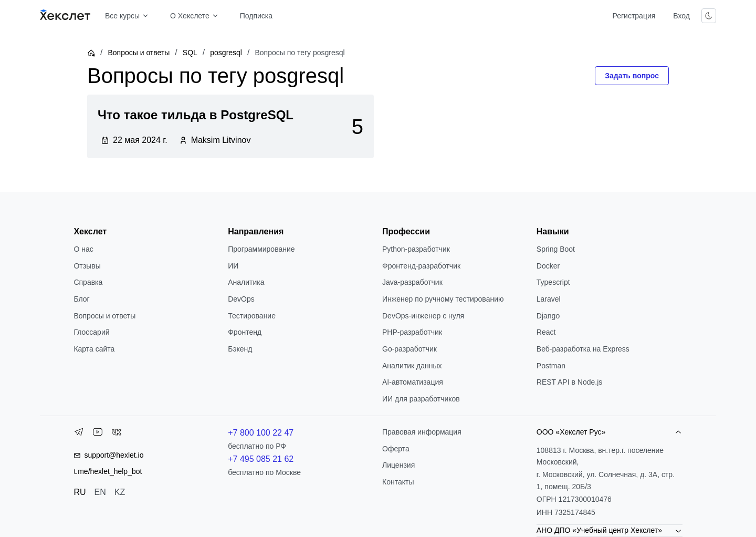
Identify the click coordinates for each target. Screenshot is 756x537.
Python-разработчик (416, 249)
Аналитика (246, 282)
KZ (120, 492)
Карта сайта (94, 349)
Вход (681, 16)
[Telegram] (79, 434)
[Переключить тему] (709, 16)
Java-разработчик (412, 282)
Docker (548, 266)
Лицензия (398, 465)
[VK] (117, 434)
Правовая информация (422, 432)
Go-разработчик (409, 349)
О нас (83, 249)
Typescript (553, 282)
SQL (190, 53)
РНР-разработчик (412, 332)
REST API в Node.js (569, 382)
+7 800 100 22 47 (261, 433)
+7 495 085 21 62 (261, 459)
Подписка (256, 16)
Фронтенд (245, 332)
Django (548, 316)
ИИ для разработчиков (421, 399)
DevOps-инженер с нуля (423, 316)
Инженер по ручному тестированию (443, 299)
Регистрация (634, 16)
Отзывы (87, 266)
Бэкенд (240, 349)
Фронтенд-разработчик (421, 266)
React (546, 332)
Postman (551, 366)
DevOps (241, 299)
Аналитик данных (412, 366)
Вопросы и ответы (139, 53)
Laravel (549, 299)
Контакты (398, 482)
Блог (81, 299)
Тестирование (252, 316)
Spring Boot (556, 249)
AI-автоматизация (413, 382)
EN (100, 492)
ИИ (233, 266)
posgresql (226, 53)
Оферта (396, 449)
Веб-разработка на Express (583, 349)
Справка (88, 282)
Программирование (261, 249)
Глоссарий (91, 332)
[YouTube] (98, 434)
